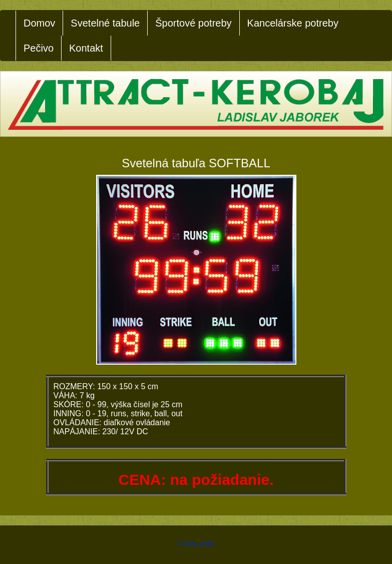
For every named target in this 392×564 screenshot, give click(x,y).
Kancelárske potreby (293, 23)
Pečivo (39, 48)
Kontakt (86, 48)
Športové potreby (193, 23)
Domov (39, 23)
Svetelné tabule (105, 23)
